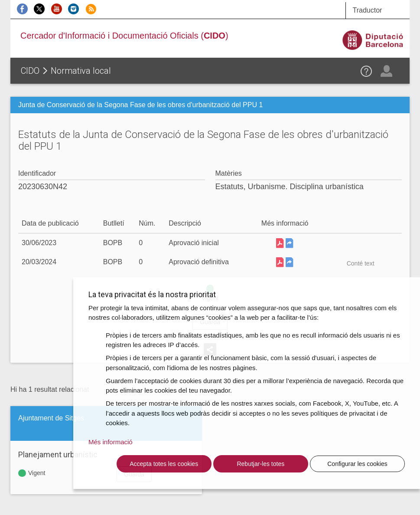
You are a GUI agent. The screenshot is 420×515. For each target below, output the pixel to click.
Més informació (111, 442)
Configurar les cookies (357, 464)
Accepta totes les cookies (164, 464)
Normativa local (81, 71)
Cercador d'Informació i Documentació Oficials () (124, 36)
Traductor (367, 10)
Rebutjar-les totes (260, 464)
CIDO (30, 71)
